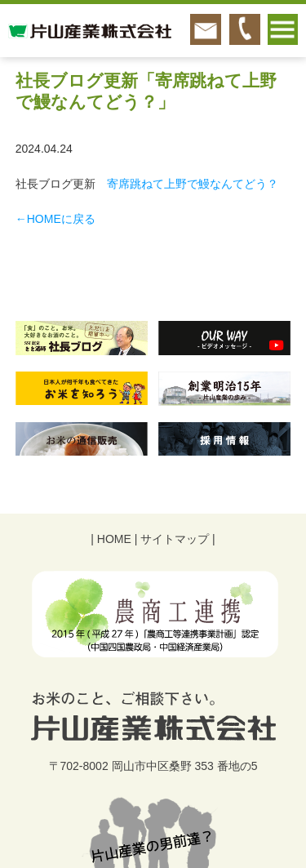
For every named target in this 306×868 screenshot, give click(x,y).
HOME (114, 539)
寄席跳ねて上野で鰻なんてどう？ (193, 184)
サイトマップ (175, 539)
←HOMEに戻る (55, 219)
